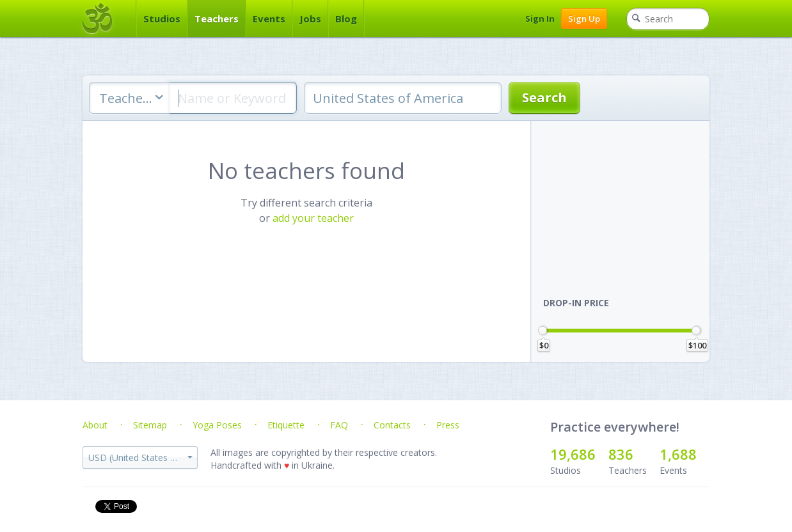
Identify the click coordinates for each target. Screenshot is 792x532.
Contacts (392, 425)
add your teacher (313, 218)
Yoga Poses (217, 425)
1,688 (678, 454)
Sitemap (150, 425)
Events (269, 19)
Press (448, 425)
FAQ (339, 425)
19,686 (573, 454)
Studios (162, 19)
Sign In (540, 19)
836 (621, 454)
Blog (346, 19)
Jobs (310, 19)
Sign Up (584, 19)
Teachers (217, 19)
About (95, 425)
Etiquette (286, 425)
